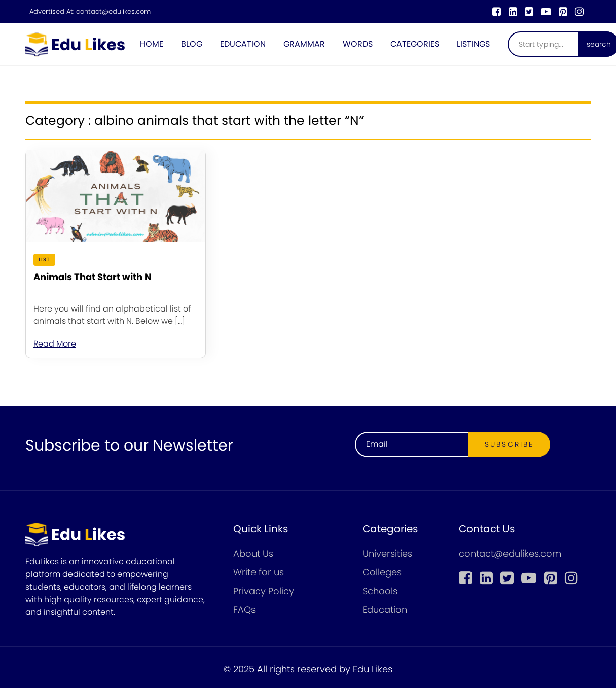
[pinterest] (563, 12)
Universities (387, 553)
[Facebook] (497, 12)
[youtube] (546, 12)
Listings (473, 44)
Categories (415, 44)
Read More (55, 344)
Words (358, 44)
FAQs (244, 610)
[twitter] (529, 12)
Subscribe (509, 444)
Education (243, 44)
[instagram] (579, 12)
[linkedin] (513, 12)
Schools (380, 591)
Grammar (304, 44)
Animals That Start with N (93, 277)
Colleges (382, 572)
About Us (253, 553)
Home (152, 44)
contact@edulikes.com (113, 12)
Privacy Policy (264, 591)
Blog (192, 44)
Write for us (259, 572)
